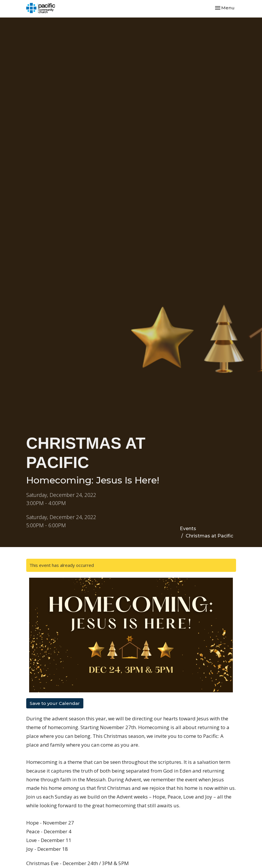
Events (188, 529)
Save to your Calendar (55, 703)
